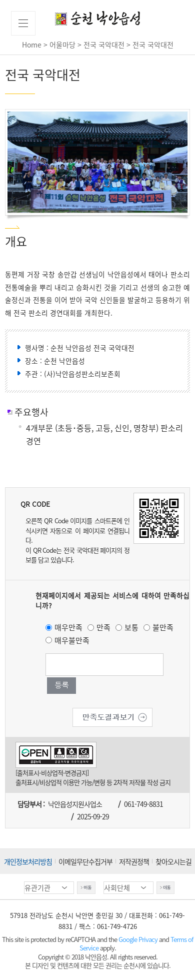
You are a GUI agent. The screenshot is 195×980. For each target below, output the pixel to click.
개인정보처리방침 (28, 861)
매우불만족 (72, 640)
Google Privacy (139, 939)
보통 (131, 627)
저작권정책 (134, 861)
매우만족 (68, 627)
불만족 (163, 627)
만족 (103, 627)
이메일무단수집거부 (85, 861)
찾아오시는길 (173, 861)
